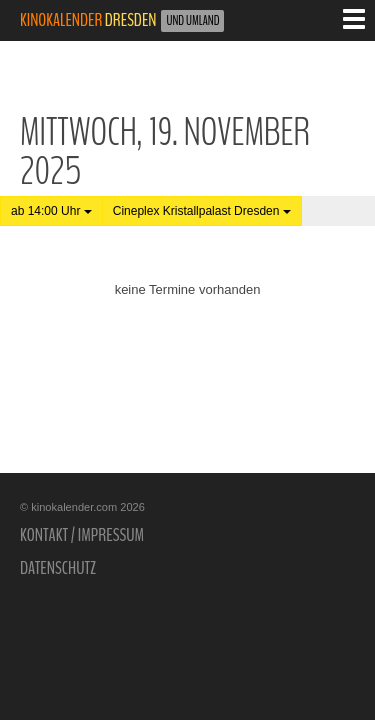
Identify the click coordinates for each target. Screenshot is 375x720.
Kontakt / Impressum (82, 535)
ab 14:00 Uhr (51, 211)
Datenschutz (58, 568)
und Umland (192, 21)
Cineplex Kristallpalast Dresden (202, 211)
